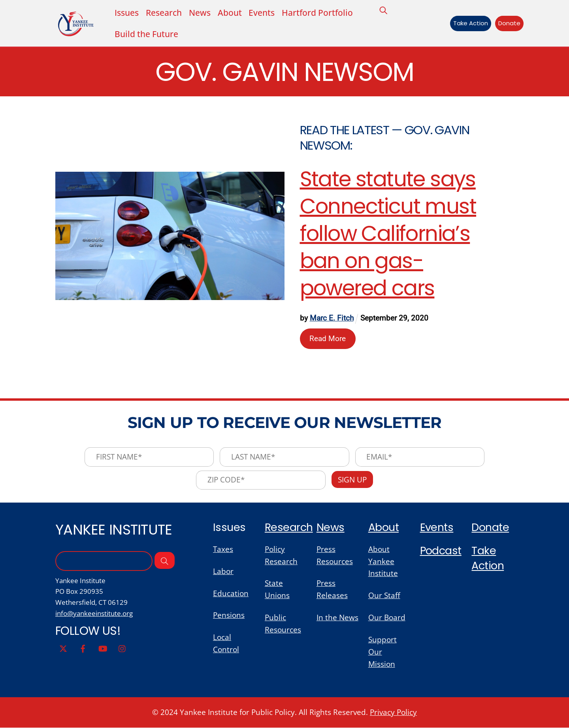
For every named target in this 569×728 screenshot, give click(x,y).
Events (262, 12)
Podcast (441, 551)
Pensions (229, 616)
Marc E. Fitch (332, 318)
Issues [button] (127, 12)
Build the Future (146, 34)
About (230, 12)
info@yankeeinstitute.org (94, 614)
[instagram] (122, 648)
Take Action (471, 23)
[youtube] (103, 648)
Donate (509, 23)
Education (231, 594)
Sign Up (352, 480)
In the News (337, 618)
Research (289, 528)
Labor (223, 571)
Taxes (223, 549)
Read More (328, 339)
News (200, 12)
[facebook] (83, 648)
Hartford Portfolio (317, 12)
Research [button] (164, 12)
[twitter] (63, 648)
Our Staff (384, 596)
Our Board (387, 618)
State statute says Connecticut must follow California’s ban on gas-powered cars (388, 234)
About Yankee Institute (383, 562)
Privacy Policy (393, 712)
